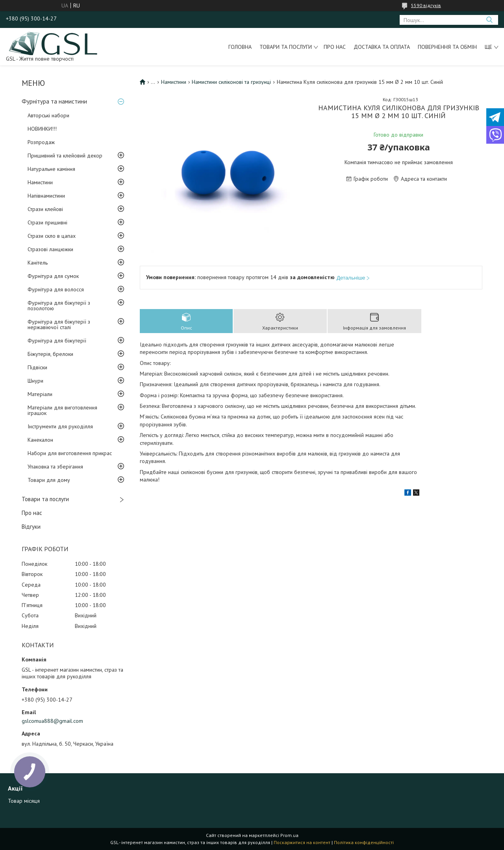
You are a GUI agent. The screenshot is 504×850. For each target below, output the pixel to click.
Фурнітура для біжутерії (57, 341)
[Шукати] (489, 20)
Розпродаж (41, 142)
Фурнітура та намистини (54, 101)
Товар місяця (24, 801)
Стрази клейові (45, 209)
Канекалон (40, 440)
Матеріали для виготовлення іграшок (62, 410)
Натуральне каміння (51, 169)
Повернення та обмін (447, 47)
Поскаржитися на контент (302, 842)
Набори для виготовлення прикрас (70, 453)
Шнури (35, 381)
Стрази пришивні (47, 222)
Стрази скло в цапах (52, 236)
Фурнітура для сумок (53, 276)
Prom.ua (289, 835)
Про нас (335, 47)
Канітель (38, 263)
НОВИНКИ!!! (42, 129)
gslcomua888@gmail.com (52, 721)
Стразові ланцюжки (50, 249)
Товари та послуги (286, 47)
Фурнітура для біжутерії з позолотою (59, 306)
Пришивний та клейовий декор (65, 156)
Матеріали (40, 394)
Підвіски (37, 367)
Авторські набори (48, 115)
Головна (240, 47)
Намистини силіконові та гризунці (231, 82)
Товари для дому (49, 480)
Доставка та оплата (382, 47)
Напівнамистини (46, 196)
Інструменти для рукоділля (60, 426)
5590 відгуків (426, 5)
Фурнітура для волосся (56, 289)
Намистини (40, 182)
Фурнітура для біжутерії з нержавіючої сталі (59, 324)
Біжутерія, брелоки (50, 354)
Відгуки (31, 527)
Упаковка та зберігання (55, 467)
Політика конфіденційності (364, 842)
